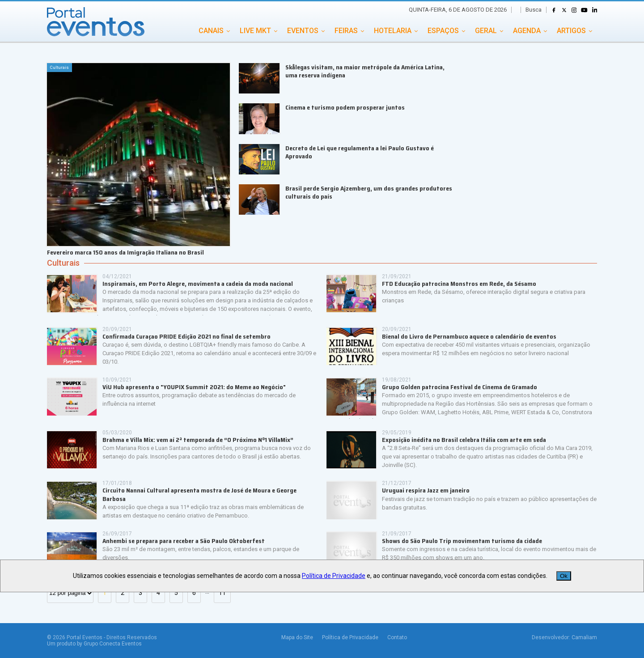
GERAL (486, 31)
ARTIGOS (571, 31)
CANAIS (211, 31)
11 (222, 593)
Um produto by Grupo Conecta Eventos (94, 644)
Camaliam (584, 637)
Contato (397, 637)
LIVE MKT (255, 31)
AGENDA (527, 31)
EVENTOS (303, 31)
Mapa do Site (297, 637)
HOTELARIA (393, 31)
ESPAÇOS (443, 31)
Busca (534, 10)
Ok (564, 576)
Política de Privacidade (350, 637)
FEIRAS (346, 31)
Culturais (63, 263)
